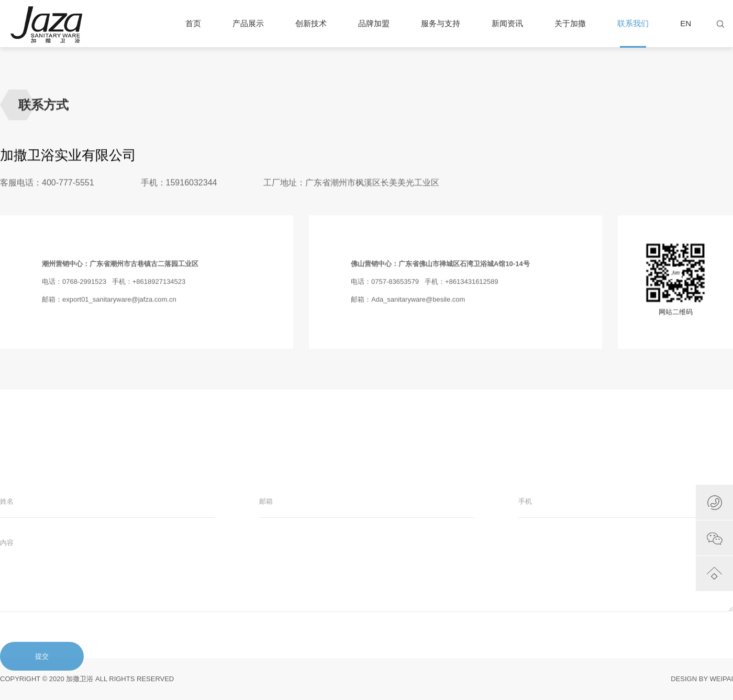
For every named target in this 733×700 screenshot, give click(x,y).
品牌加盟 (374, 23)
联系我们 (633, 33)
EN (686, 23)
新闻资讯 (507, 23)
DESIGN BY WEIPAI (702, 679)
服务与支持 (441, 23)
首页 (193, 23)
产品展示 (248, 23)
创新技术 (311, 23)
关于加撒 (570, 23)
